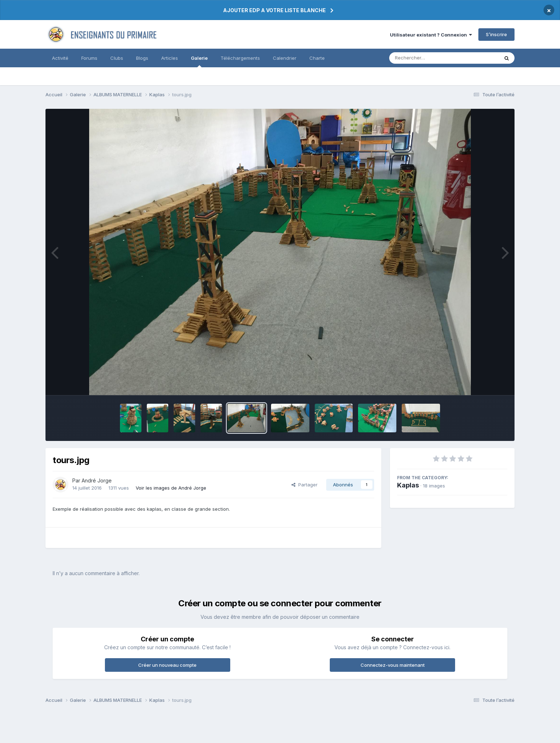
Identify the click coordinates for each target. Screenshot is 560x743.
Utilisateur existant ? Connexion (431, 35)
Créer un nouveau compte (167, 665)
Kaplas (408, 485)
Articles (170, 58)
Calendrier (285, 58)
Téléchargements (240, 58)
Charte (317, 58)
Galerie (199, 61)
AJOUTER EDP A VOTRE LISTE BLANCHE (274, 10)
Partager (305, 485)
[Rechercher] (423, 58)
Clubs (117, 58)
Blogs (142, 58)
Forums (89, 58)
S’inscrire (496, 34)
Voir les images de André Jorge (171, 488)
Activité (60, 58)
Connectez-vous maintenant (393, 665)
